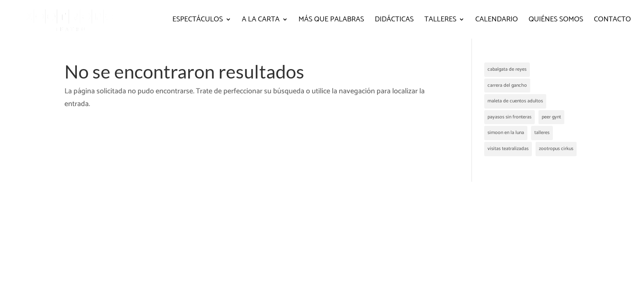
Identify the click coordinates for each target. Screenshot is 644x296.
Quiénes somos (556, 21)
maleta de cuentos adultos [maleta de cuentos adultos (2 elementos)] (515, 101)
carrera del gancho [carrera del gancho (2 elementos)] (507, 85)
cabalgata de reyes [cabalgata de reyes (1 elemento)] (507, 69)
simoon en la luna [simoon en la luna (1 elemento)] (506, 133)
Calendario (497, 21)
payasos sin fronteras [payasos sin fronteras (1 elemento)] (509, 117)
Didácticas (394, 21)
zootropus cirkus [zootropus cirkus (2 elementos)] (556, 149)
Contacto (612, 21)
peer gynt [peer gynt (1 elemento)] (551, 117)
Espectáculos (198, 21)
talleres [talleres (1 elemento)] (542, 133)
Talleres (440, 21)
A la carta (261, 21)
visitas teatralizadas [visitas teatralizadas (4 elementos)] (508, 149)
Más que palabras (331, 21)
